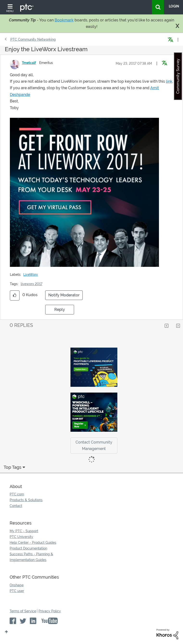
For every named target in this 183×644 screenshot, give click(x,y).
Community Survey (178, 76)
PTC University (21, 537)
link (169, 81)
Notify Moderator (64, 295)
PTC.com (17, 494)
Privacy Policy (50, 611)
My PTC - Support (24, 531)
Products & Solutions (26, 500)
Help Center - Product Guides (33, 543)
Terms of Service (23, 611)
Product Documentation (28, 548)
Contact (16, 506)
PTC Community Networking (33, 39)
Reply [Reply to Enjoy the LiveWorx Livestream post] (60, 309)
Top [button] (6, 632)
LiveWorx (31, 275)
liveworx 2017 (32, 284)
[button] (157, 63)
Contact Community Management (94, 445)
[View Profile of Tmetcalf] (29, 63)
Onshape (17, 585)
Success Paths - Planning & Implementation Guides (31, 557)
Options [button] (177, 40)
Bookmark (64, 20)
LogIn (174, 6)
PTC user (17, 591)
